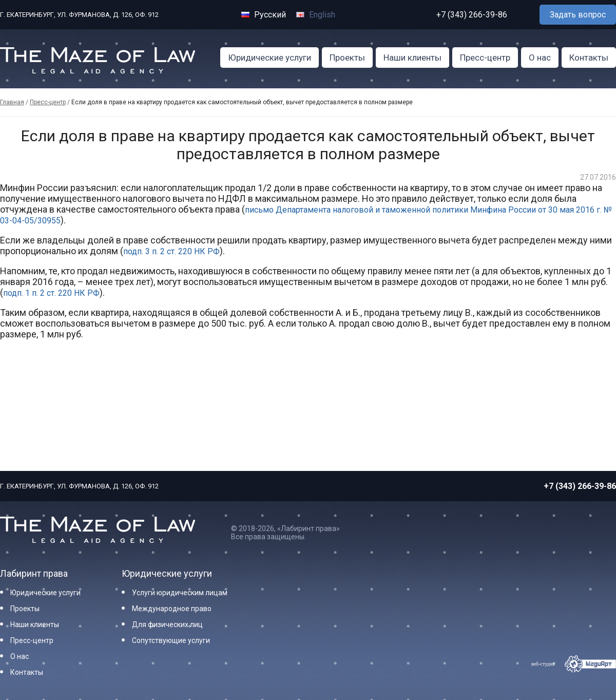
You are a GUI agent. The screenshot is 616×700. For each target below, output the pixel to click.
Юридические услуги (269, 58)
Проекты (347, 58)
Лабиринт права (34, 573)
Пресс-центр (485, 58)
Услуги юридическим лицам (180, 593)
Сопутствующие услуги (171, 640)
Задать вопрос (578, 15)
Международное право (172, 609)
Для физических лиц (167, 625)
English (316, 15)
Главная (12, 102)
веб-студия (543, 664)
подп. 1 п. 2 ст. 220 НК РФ (51, 293)
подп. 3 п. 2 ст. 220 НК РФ (171, 251)
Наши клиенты (412, 58)
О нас (540, 58)
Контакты (589, 58)
